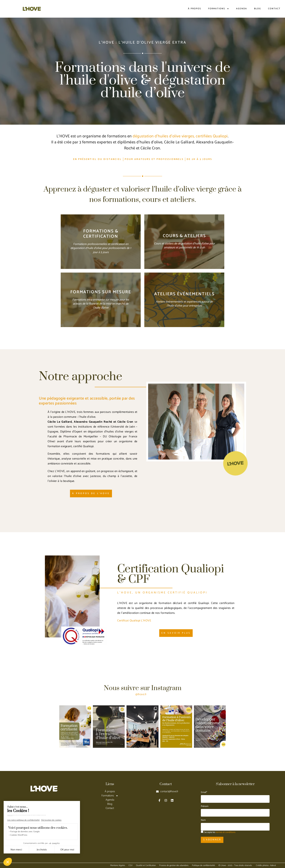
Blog (258, 9)
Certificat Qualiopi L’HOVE (134, 621)
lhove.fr (142, 694)
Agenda (242, 9)
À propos (194, 9)
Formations (219, 9)
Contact (274, 9)
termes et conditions (226, 832)
